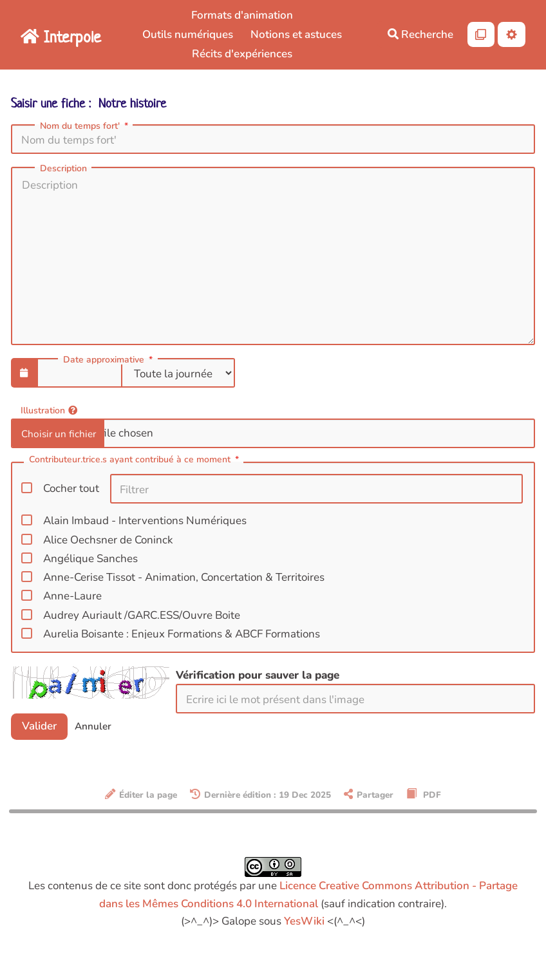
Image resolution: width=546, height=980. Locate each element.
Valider (39, 726)
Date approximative (109, 360)
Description (63, 169)
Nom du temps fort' (85, 126)
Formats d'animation (242, 15)
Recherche (420, 34)
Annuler (93, 726)
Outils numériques (188, 34)
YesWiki (304, 921)
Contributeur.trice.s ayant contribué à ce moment (135, 460)
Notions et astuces (296, 34)
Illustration (49, 410)
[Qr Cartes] (481, 34)
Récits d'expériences (242, 54)
